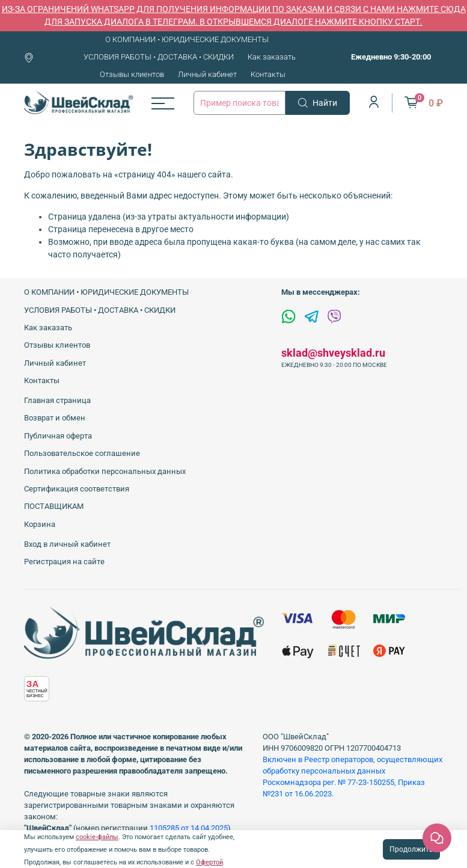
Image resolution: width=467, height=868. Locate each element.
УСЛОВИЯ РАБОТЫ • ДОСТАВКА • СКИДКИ (159, 57)
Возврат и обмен (55, 418)
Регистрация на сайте (64, 562)
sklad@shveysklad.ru (333, 353)
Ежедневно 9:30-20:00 (391, 57)
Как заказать (272, 57)
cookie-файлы (97, 837)
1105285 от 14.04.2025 (189, 828)
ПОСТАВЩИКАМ (54, 506)
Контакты (268, 74)
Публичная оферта (58, 436)
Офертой (209, 862)
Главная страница (57, 400)
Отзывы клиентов (132, 74)
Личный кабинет (207, 74)
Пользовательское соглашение (82, 453)
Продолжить (411, 849)
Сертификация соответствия (77, 489)
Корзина (40, 524)
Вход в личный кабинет (67, 544)
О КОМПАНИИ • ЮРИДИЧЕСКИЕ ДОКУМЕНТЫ (187, 39)
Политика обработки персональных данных (105, 471)
